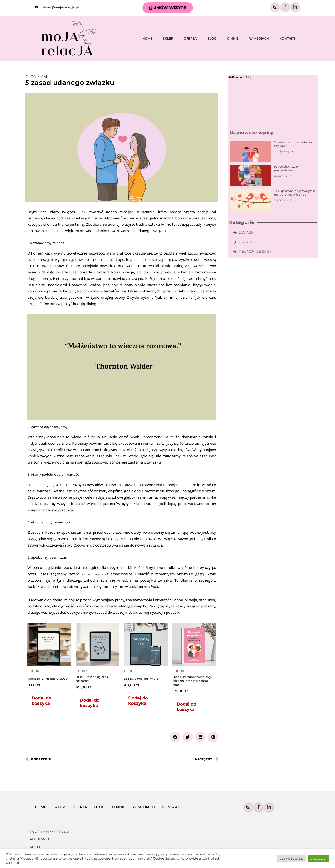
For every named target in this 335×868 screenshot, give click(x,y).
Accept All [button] (319, 858)
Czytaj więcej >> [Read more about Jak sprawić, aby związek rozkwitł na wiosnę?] (283, 200)
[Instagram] (275, 7)
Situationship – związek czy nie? (293, 144)
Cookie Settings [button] (291, 858)
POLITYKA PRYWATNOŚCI (49, 832)
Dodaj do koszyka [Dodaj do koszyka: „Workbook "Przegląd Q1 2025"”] (42, 701)
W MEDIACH (259, 38)
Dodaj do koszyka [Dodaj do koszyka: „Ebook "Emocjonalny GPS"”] (138, 701)
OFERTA (190, 38)
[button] (175, 737)
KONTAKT (287, 38)
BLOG (212, 38)
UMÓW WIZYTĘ (168, 8)
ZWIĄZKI (38, 76)
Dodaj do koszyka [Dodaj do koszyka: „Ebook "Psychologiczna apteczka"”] (90, 703)
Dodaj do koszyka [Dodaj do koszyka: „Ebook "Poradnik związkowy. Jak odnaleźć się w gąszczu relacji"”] (186, 707)
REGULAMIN (40, 839)
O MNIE (233, 38)
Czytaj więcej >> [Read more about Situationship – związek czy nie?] (283, 151)
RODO (35, 847)
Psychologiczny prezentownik (286, 168)
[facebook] (285, 7)
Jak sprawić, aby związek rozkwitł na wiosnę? (294, 193)
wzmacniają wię (94, 574)
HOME (147, 38)
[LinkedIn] (295, 7)
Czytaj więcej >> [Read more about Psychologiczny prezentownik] (283, 176)
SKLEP (168, 38)
